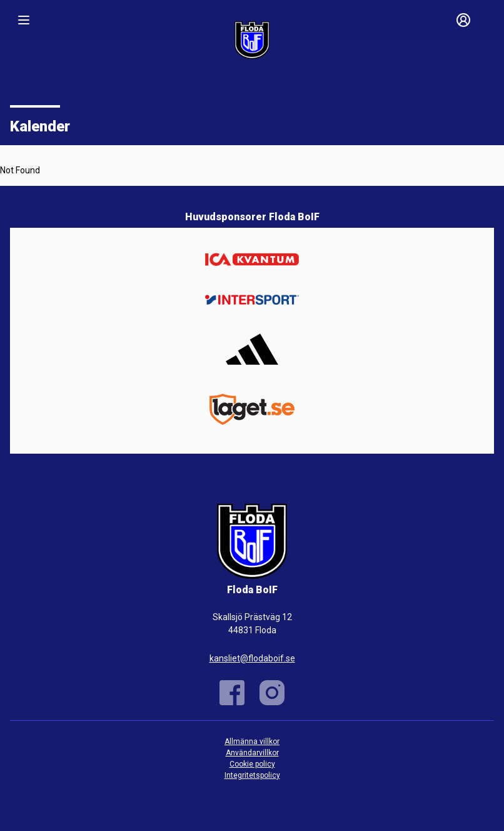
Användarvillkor (252, 753)
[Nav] (24, 20)
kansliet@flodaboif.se (252, 658)
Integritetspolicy (252, 775)
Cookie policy (252, 764)
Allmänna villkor (252, 742)
